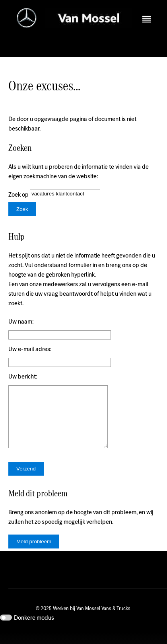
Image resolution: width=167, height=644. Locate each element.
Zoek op (19, 194)
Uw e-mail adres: (30, 349)
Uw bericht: (23, 376)
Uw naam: (21, 321)
